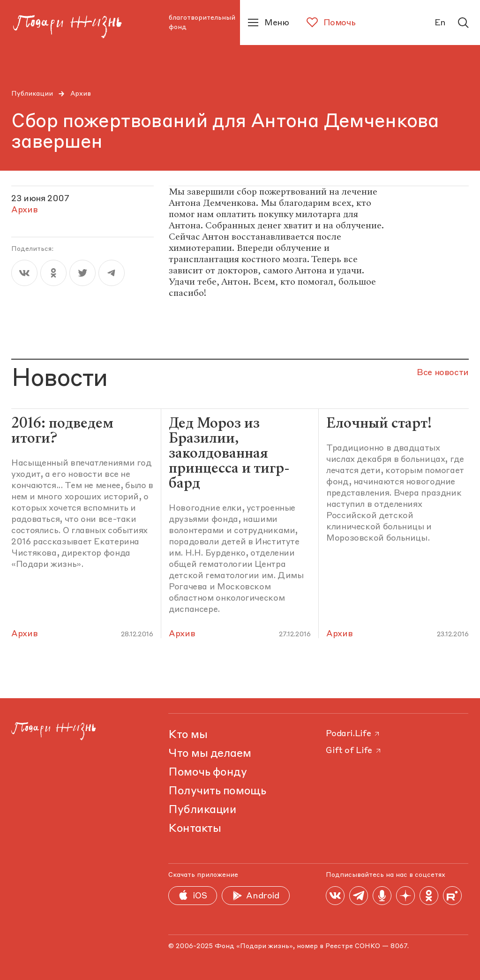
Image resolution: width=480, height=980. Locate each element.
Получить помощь (217, 792)
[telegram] (112, 273)
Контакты (195, 829)
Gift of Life (354, 751)
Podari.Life (353, 734)
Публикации (32, 94)
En (440, 23)
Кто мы (188, 735)
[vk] (24, 273)
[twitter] (82, 273)
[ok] (53, 273)
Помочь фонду (207, 773)
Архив (81, 94)
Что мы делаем (210, 754)
